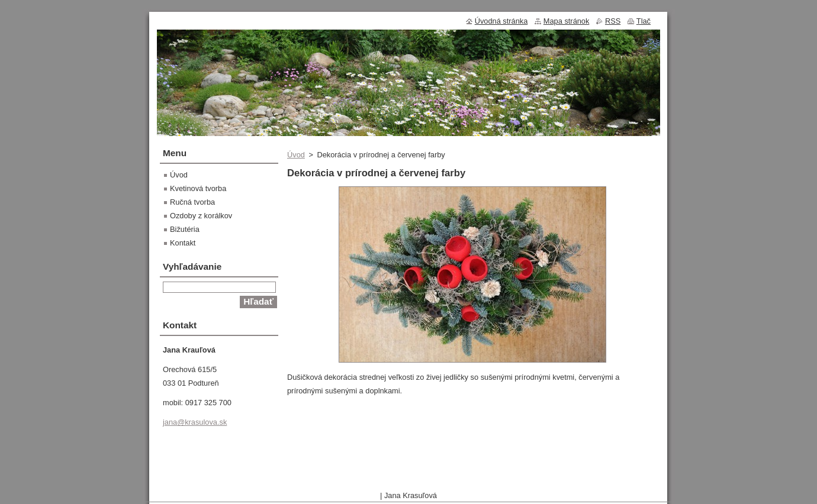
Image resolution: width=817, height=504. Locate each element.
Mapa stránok (567, 21)
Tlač (644, 21)
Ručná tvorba (192, 202)
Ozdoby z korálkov (201, 216)
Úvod (296, 155)
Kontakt (183, 243)
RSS (613, 21)
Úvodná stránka (501, 21)
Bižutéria (185, 229)
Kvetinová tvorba (198, 188)
